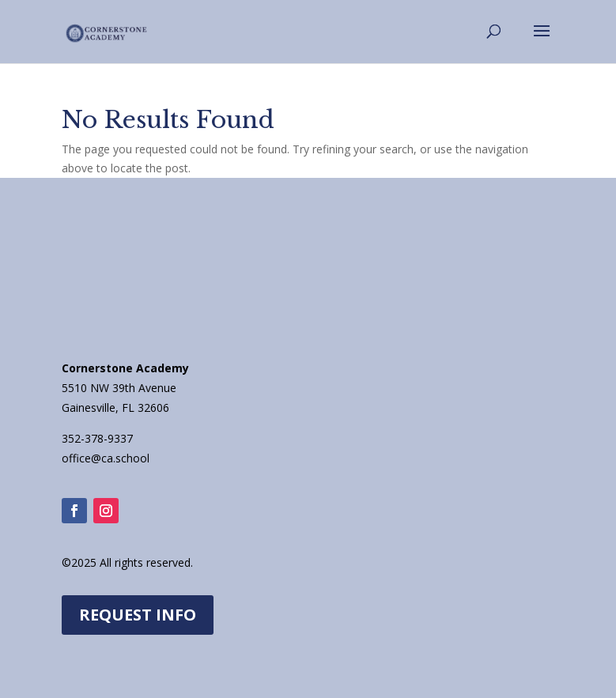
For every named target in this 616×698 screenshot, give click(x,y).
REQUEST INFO (138, 615)
